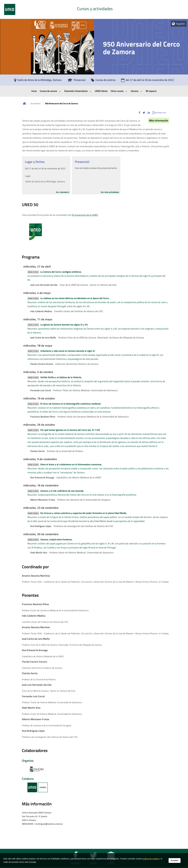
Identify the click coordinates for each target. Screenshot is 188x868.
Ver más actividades (110, 192)
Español (181, 24)
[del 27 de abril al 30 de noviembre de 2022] (148, 81)
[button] (139, 113)
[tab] (94, 9)
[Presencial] (77, 81)
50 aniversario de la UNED (85, 215)
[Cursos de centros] (103, 81)
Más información (159, 120)
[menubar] (94, 91)
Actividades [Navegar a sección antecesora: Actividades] (36, 103)
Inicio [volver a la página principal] (24, 103)
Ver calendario (62, 192)
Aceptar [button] (175, 860)
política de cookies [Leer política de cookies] (151, 859)
